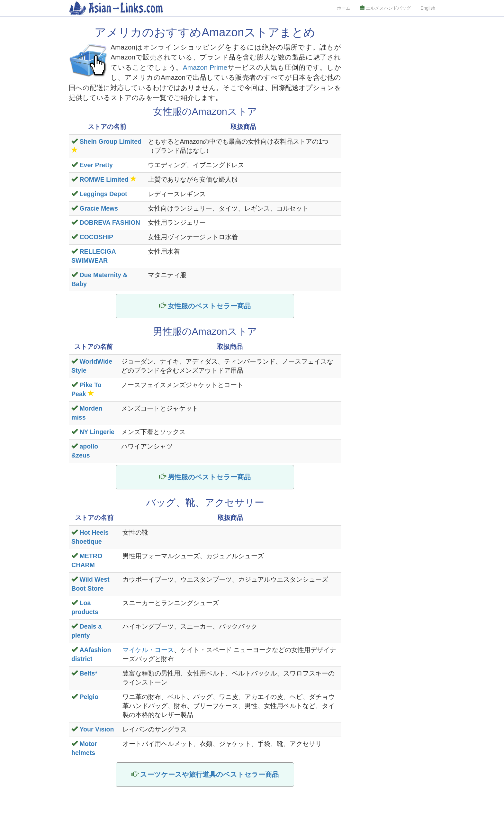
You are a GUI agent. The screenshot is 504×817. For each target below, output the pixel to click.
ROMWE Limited (104, 179)
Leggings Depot (103, 194)
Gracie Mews (99, 208)
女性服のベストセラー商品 (209, 306)
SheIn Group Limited (110, 141)
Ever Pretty (96, 165)
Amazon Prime (205, 67)
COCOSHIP (96, 237)
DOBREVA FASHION (110, 222)
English (428, 8)
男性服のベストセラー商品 (209, 477)
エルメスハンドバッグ (385, 8)
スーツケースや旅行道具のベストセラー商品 (209, 774)
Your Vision (97, 729)
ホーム (344, 8)
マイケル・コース (148, 650)
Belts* (88, 673)
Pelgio (89, 697)
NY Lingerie (97, 432)
